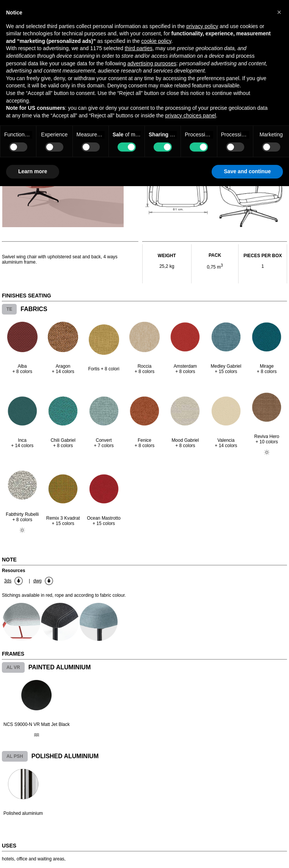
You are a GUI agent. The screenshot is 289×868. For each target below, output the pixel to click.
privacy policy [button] (202, 26)
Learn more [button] (33, 171)
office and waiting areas (41, 859)
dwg (38, 581)
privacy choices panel (190, 115)
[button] (279, 12)
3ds (8, 581)
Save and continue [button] (247, 171)
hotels (8, 859)
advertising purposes (152, 63)
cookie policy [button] (156, 41)
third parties (139, 48)
